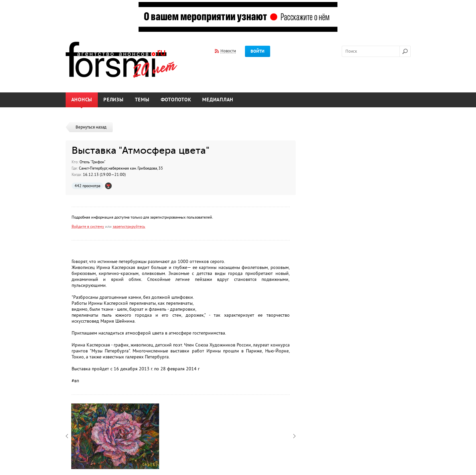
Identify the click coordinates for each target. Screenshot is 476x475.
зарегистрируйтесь (129, 227)
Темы (142, 100)
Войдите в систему (88, 227)
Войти (258, 51)
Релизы (114, 100)
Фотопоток (176, 100)
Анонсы (82, 100)
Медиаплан (218, 100)
